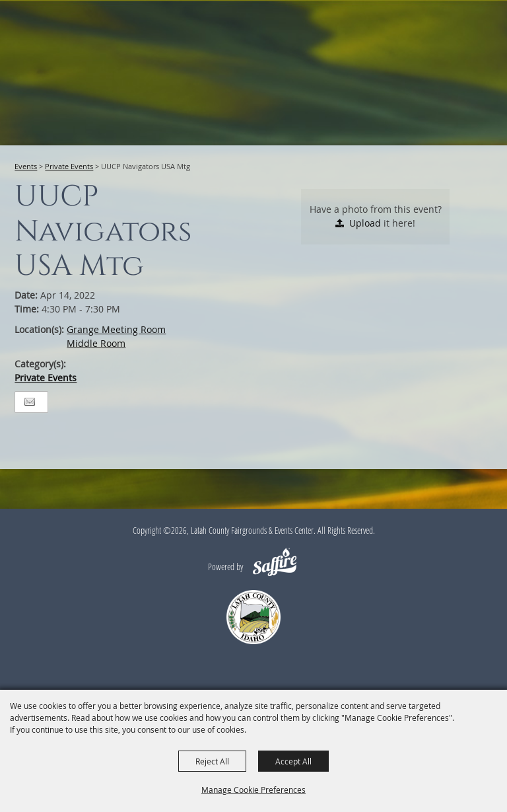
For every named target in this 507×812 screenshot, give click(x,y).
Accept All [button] (293, 761)
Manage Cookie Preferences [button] (253, 790)
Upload (365, 223)
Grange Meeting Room (116, 329)
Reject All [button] (212, 761)
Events (26, 166)
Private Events (69, 166)
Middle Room (96, 343)
